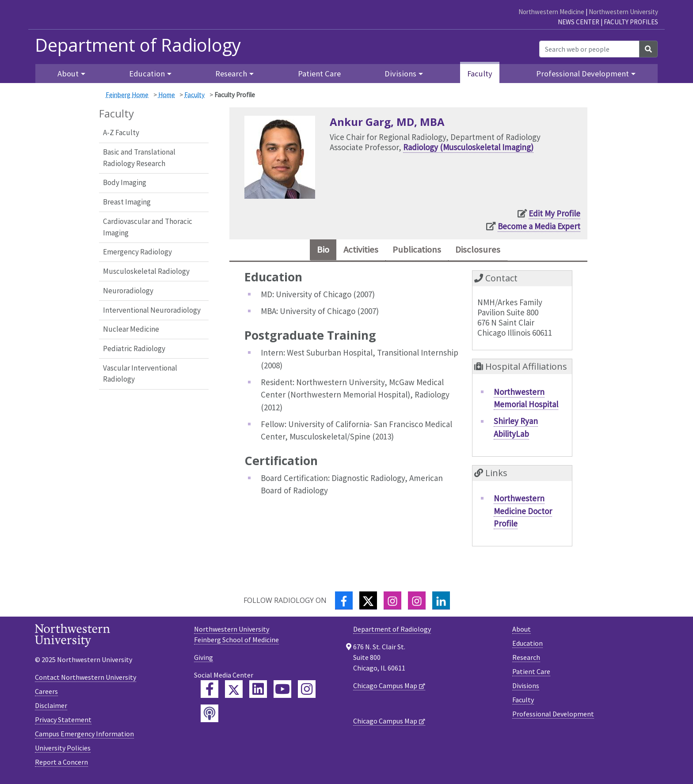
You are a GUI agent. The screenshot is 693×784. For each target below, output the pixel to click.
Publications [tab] (419, 251)
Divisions (526, 688)
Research (526, 660)
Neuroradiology (128, 291)
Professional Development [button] (583, 74)
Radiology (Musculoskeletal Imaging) (468, 147)
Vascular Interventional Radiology (140, 374)
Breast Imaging (127, 202)
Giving (204, 660)
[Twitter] (368, 603)
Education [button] (147, 74)
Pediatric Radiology (134, 348)
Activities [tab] (354, 251)
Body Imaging (125, 182)
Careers (46, 694)
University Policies (63, 750)
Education (527, 646)
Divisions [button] (400, 74)
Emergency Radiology (137, 252)
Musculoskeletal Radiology (146, 271)
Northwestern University (623, 12)
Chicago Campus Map (385, 688)
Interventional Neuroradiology (152, 310)
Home (167, 95)
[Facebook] (344, 603)
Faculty (480, 74)
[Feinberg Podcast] (209, 716)
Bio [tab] (311, 251)
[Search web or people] (589, 49)
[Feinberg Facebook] (209, 692)
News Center (579, 22)
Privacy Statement (63, 722)
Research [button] (231, 74)
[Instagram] (392, 603)
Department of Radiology (138, 45)
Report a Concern (61, 765)
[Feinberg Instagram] (307, 692)
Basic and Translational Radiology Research (139, 158)
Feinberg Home (127, 95)
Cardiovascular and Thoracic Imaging (148, 227)
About (522, 632)
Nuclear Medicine (131, 329)
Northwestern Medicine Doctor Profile (523, 513)
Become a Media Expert (539, 226)
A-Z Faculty (121, 133)
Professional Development (553, 716)
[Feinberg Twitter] (234, 692)
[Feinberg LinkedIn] (258, 692)
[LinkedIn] (441, 603)
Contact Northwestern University (86, 680)
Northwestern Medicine (551, 12)
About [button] (68, 74)
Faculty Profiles (631, 22)
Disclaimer (51, 708)
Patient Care (319, 74)
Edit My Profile (554, 213)
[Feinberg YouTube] (282, 692)
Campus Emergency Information (84, 736)
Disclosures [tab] (487, 251)
